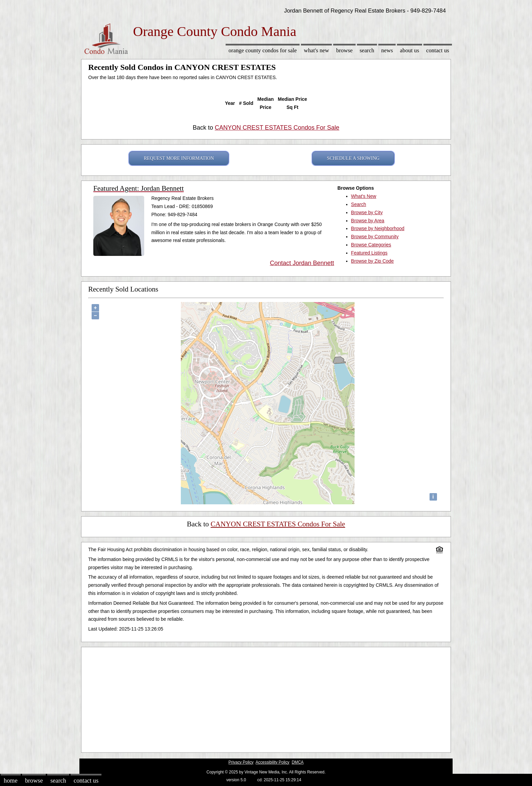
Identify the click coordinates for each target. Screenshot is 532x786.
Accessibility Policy (272, 762)
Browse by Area (368, 221)
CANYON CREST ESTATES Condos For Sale (277, 128)
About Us (410, 50)
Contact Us (438, 50)
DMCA (298, 762)
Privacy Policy (241, 762)
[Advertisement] (266, 698)
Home (11, 781)
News (387, 50)
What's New (317, 50)
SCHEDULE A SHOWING (353, 158)
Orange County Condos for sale (262, 50)
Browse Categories (371, 245)
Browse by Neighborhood (378, 228)
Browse (344, 50)
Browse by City (367, 212)
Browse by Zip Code (373, 261)
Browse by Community (375, 237)
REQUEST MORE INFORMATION (179, 158)
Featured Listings (369, 253)
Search (367, 50)
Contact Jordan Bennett (302, 263)
